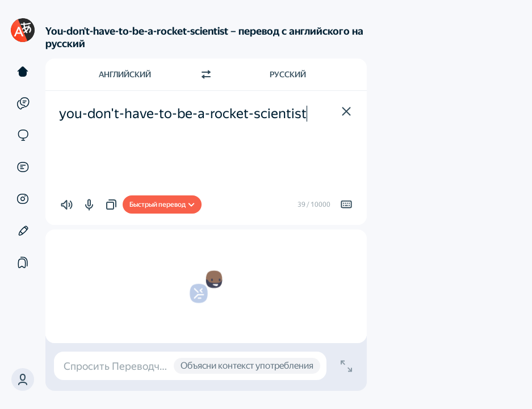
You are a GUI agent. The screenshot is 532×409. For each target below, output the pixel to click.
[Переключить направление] (206, 74)
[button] (23, 379)
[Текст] (23, 72)
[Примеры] (23, 103)
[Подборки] (23, 262)
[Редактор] (23, 231)
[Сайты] (23, 135)
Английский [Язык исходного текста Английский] (125, 74)
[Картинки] (23, 199)
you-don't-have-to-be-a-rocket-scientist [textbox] (183, 114)
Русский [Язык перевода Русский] (288, 74)
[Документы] (23, 167)
